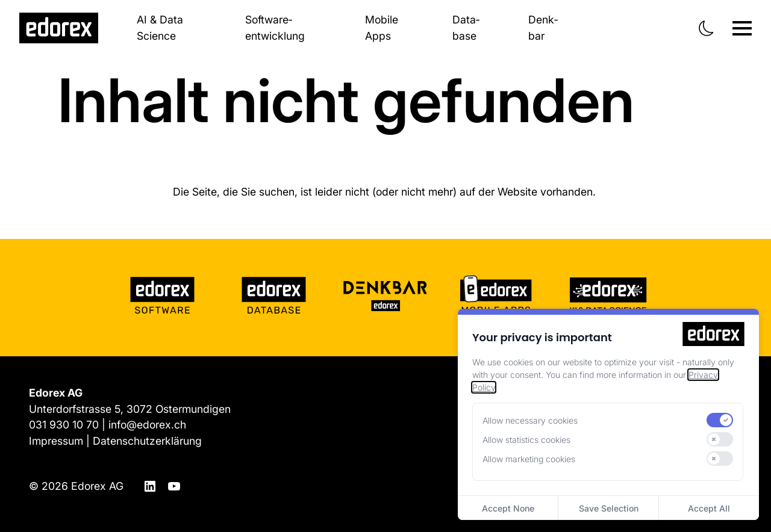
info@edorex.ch (147, 425)
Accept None (508, 508)
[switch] (720, 420)
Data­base (466, 28)
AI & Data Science (160, 28)
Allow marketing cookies (529, 459)
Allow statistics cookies (526, 440)
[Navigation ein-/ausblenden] (742, 28)
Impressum (56, 441)
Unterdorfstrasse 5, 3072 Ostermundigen (130, 409)
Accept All (709, 508)
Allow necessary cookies (530, 420)
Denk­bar (543, 28)
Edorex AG (97, 486)
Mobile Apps (382, 28)
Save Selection (609, 508)
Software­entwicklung (275, 28)
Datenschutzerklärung (147, 441)
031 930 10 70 (64, 425)
